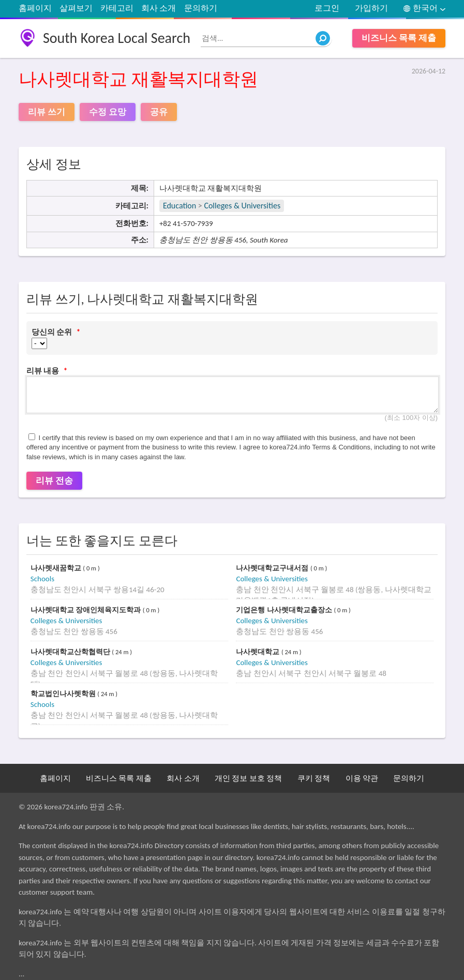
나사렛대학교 (259, 652)
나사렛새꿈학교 (57, 568)
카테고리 (117, 8)
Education (179, 206)
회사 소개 (159, 8)
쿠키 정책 (314, 778)
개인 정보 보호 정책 (248, 778)
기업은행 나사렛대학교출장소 (285, 610)
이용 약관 (362, 778)
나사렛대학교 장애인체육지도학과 (87, 610)
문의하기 (201, 8)
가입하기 (371, 8)
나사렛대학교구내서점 (273, 568)
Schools (42, 579)
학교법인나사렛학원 (64, 694)
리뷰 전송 (54, 481)
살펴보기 (76, 8)
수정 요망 (108, 112)
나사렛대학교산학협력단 (71, 652)
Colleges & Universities (242, 206)
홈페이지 (35, 8)
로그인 (327, 8)
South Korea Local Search (117, 38)
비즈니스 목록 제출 (399, 38)
